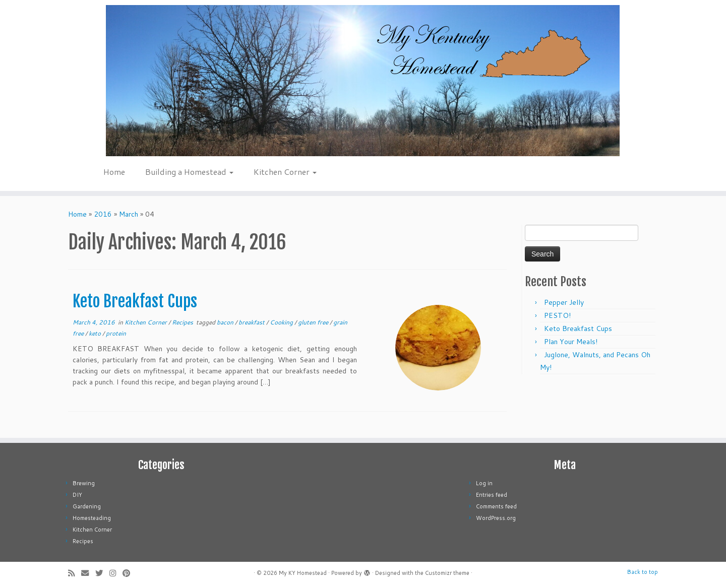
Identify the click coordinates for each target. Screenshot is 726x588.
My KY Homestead (303, 573)
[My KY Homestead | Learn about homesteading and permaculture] (363, 81)
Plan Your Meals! (571, 342)
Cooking (282, 322)
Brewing (84, 483)
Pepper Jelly (564, 302)
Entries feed (492, 495)
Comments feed (496, 506)
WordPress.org (496, 518)
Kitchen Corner (285, 172)
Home (114, 172)
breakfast (252, 322)
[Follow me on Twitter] (102, 573)
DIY (77, 495)
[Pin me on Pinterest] (130, 573)
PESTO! (557, 315)
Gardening (87, 506)
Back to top (643, 572)
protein (116, 333)
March (129, 214)
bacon (226, 322)
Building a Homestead (189, 172)
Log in (484, 483)
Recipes (183, 322)
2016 (103, 214)
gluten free (314, 322)
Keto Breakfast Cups (135, 301)
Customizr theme (447, 573)
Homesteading (92, 518)
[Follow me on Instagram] (116, 573)
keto (96, 333)
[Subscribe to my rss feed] (75, 573)
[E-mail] (88, 573)
